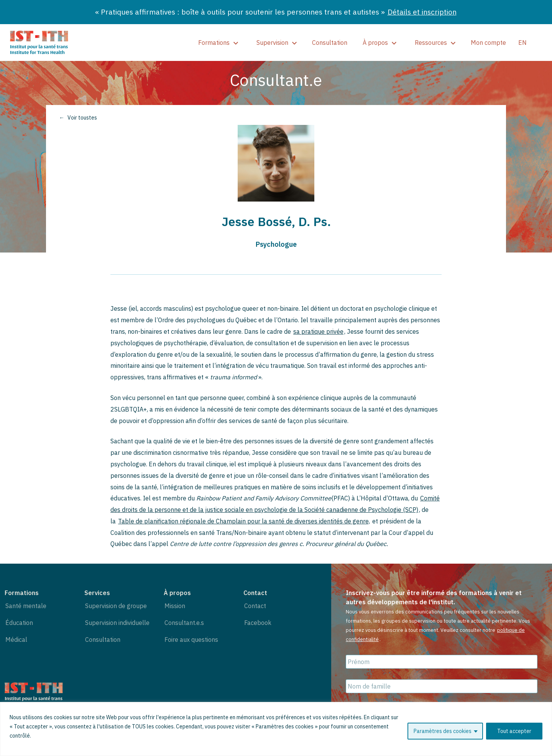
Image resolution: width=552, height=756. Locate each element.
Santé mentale (26, 606)
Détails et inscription (422, 12)
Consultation (330, 43)
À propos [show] (379, 43)
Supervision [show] (277, 43)
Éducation (19, 623)
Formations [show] (218, 43)
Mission (175, 606)
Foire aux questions (191, 640)
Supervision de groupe (116, 606)
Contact (255, 606)
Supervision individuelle (117, 623)
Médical (16, 640)
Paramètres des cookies (443, 731)
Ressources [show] (435, 43)
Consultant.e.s (184, 623)
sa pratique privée (318, 331)
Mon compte (488, 43)
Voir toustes (82, 118)
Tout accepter (514, 731)
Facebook (258, 623)
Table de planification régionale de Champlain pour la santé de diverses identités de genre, (244, 521)
